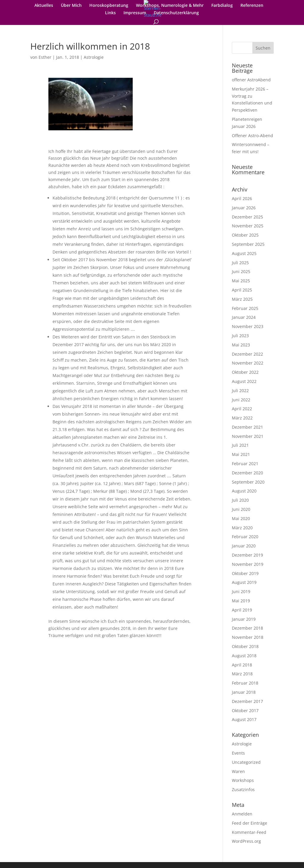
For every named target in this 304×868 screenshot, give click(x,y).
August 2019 (244, 582)
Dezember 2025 (247, 217)
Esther (45, 57)
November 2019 (248, 564)
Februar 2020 (245, 537)
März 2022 (242, 418)
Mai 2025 (241, 281)
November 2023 (248, 326)
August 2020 (244, 491)
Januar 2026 (244, 208)
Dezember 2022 (247, 354)
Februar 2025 (245, 308)
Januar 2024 (244, 317)
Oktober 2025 (245, 235)
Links (110, 13)
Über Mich (71, 6)
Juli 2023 (240, 336)
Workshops (243, 780)
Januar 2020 (244, 546)
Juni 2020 (241, 509)
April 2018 (242, 665)
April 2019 (242, 610)
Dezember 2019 (247, 555)
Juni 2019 (241, 591)
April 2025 (242, 290)
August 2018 (244, 656)
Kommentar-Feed (249, 832)
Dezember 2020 (247, 473)
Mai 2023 (241, 345)
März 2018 (242, 674)
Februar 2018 (245, 683)
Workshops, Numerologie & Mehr (170, 6)
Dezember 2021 (247, 427)
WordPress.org (246, 841)
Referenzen (252, 6)
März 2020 (242, 528)
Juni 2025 (241, 271)
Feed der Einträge (250, 823)
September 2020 (248, 482)
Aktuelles (44, 6)
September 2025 (248, 244)
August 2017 (244, 719)
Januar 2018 (244, 692)
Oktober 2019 (245, 573)
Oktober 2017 (245, 711)
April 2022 (242, 409)
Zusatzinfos (243, 789)
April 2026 (242, 198)
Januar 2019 (244, 619)
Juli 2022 (240, 391)
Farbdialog (222, 6)
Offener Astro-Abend (252, 136)
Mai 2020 (241, 518)
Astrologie (94, 57)
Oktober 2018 (245, 646)
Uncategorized (246, 762)
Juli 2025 (240, 263)
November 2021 (248, 436)
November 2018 (248, 637)
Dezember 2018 (247, 628)
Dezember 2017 (247, 701)
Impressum (135, 13)
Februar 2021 (245, 464)
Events (238, 753)
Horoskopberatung (109, 6)
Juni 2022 (241, 400)
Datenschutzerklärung (176, 13)
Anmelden (242, 814)
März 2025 (242, 299)
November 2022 (248, 363)
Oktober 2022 (245, 372)
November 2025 (248, 226)
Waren (238, 771)
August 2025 (244, 253)
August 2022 (244, 381)
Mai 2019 (241, 601)
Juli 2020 (240, 500)
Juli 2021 (240, 445)
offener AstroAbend (251, 80)
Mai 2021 (241, 454)
